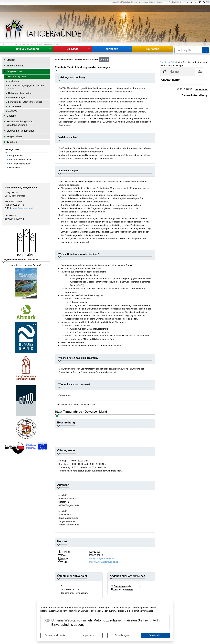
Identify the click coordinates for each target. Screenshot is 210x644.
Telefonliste (14, 81)
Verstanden (155, 635)
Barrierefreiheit (175, 2)
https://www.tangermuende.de (103, 562)
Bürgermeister (14, 136)
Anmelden (116, 2)
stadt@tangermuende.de (25, 208)
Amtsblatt (12, 142)
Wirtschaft (112, 49)
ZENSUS (13, 111)
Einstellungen (122, 635)
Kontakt (134, 2)
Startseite (6, 44)
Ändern (104, 60)
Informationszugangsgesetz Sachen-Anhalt (26, 87)
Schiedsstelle (15, 106)
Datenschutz (162, 2)
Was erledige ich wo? (54, 44)
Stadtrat (11, 60)
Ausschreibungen (17, 97)
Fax (7, 205)
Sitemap (153, 2)
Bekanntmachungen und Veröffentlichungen (20, 123)
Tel (6, 201)
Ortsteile (11, 116)
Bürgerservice (37, 44)
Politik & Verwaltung (21, 44)
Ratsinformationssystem (20, 93)
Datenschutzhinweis (55, 635)
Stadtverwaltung (15, 66)
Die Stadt (72, 49)
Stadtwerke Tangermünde (21, 131)
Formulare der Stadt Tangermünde (25, 102)
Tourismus (152, 49)
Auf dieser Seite (168, 62)
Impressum (88, 635)
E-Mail (8, 208)
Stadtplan (126, 2)
